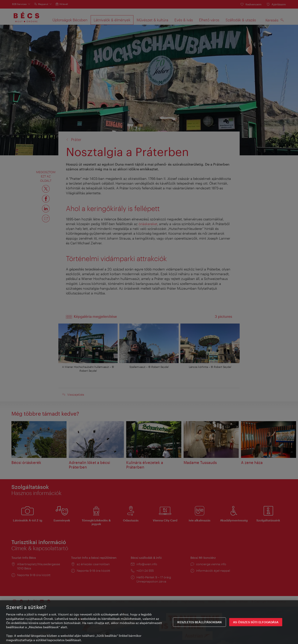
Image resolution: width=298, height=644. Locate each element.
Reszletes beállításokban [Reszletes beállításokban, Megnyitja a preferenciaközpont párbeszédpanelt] (199, 624)
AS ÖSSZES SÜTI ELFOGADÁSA (256, 624)
